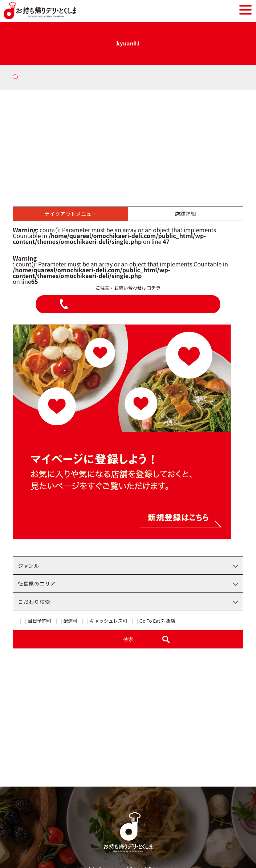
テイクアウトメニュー (71, 214)
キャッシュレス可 (109, 621)
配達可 (71, 621)
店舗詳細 (186, 214)
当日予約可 (39, 621)
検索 (128, 639)
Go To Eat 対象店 (157, 621)
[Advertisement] (128, 145)
